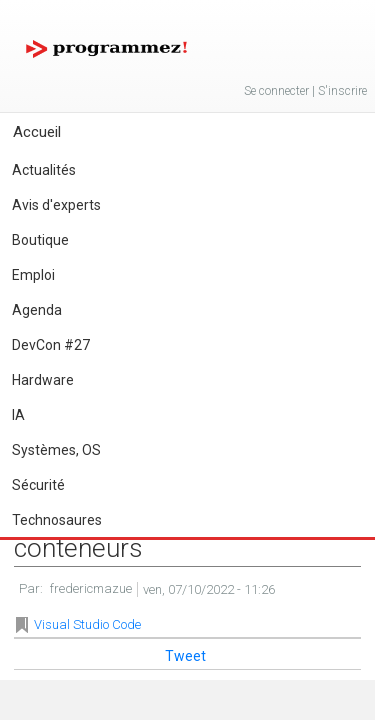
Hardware (43, 380)
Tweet (185, 656)
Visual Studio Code (87, 624)
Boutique (40, 240)
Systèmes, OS (56, 450)
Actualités (44, 170)
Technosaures (57, 520)
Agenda (37, 310)
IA (18, 415)
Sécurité (38, 485)
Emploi (33, 275)
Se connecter (276, 91)
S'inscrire (342, 91)
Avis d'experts (56, 205)
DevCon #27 (51, 345)
